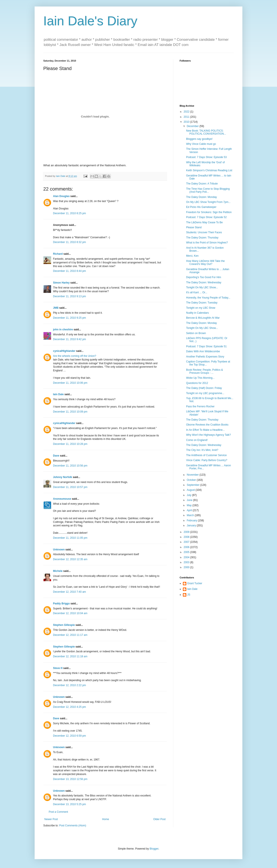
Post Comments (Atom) (73, 826)
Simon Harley (61, 283)
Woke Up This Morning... (200, 378)
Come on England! (197, 440)
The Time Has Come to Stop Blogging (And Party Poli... (208, 190)
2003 (187, 562)
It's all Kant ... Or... (197, 292)
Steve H (58, 668)
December (193, 126)
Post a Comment (58, 812)
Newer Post (51, 819)
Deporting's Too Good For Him (204, 277)
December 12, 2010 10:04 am (70, 613)
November (193, 475)
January (192, 525)
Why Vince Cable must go (201, 144)
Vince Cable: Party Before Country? (207, 460)
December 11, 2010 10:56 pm (70, 466)
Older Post (159, 819)
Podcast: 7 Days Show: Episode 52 (206, 217)
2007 (187, 542)
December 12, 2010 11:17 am (70, 635)
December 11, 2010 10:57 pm (70, 487)
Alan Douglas (61, 196)
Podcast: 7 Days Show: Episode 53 (206, 157)
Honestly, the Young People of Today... (208, 298)
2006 (187, 547)
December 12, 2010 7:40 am (69, 592)
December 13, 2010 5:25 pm (69, 804)
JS (189, 595)
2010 (187, 122)
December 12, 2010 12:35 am (70, 559)
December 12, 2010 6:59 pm (69, 736)
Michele (58, 571)
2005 (187, 552)
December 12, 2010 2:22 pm (69, 685)
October (192, 480)
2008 (187, 537)
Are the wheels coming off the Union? (75, 356)
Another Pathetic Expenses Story (205, 357)
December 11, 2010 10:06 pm (70, 383)
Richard (58, 254)
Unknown (59, 550)
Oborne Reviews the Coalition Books (207, 425)
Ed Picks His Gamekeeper (201, 207)
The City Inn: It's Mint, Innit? (202, 450)
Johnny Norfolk (63, 477)
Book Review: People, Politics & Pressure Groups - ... (205, 371)
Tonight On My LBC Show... (202, 287)
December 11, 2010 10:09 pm (70, 412)
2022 (187, 112)
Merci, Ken (192, 256)
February (192, 520)
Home (106, 819)
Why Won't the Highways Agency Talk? (209, 435)
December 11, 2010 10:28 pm (70, 444)
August (191, 490)
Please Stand (194, 227)
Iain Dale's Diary (90, 21)
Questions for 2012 (197, 383)
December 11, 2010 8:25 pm (69, 213)
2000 (187, 567)
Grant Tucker (195, 583)
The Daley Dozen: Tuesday (202, 303)
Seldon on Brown (196, 333)
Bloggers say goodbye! (199, 139)
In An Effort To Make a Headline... (205, 430)
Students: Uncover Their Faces (204, 232)
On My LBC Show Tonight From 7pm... (208, 202)
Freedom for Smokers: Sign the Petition (209, 212)
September (193, 485)
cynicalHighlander (64, 351)
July (189, 495)
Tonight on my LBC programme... (205, 393)
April (190, 510)
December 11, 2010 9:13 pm (69, 296)
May (190, 505)
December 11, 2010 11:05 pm (70, 538)
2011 (187, 117)
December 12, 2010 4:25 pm (69, 707)
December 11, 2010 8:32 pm (69, 242)
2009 (187, 532)
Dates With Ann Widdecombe (203, 351)
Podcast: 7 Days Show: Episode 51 (206, 346)
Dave (56, 456)
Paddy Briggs (61, 604)
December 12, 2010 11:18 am (70, 656)
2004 (187, 557)
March (191, 515)
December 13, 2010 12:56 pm (70, 779)
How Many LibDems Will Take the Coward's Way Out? (205, 263)
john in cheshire (63, 330)
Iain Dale (58, 394)
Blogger (154, 849)
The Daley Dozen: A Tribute (202, 184)
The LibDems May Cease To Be (204, 222)
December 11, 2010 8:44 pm (69, 271)
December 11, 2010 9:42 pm (69, 339)
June (190, 500)
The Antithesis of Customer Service (206, 455)
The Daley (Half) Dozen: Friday (204, 388)
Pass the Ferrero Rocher (200, 406)
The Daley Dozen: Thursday (202, 238)
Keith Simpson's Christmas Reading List (209, 170)
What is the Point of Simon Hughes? (207, 243)
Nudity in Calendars (197, 313)
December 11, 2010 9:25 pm (69, 318)
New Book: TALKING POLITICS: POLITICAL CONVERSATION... (206, 132)
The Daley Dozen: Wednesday (204, 282)
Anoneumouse (62, 499)
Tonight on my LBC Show (201, 308)
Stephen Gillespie (64, 625)
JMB (56, 308)
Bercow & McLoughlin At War (203, 318)
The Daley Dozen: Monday (201, 197)
